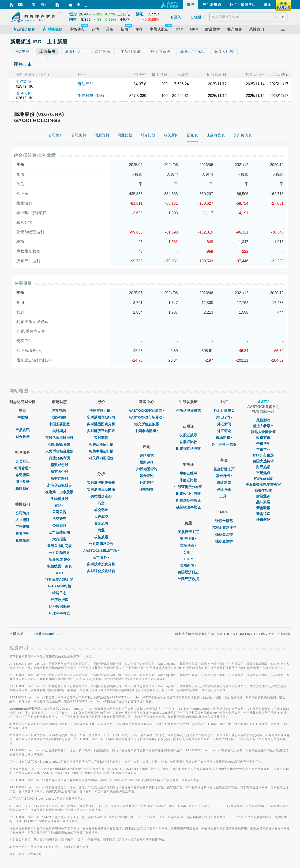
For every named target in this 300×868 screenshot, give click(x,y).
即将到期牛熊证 (188, 500)
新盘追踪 (263, 514)
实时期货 (59, 431)
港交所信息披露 (147, 424)
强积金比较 (224, 534)
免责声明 (22, 533)
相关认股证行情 (101, 444)
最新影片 (263, 420)
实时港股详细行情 (101, 417)
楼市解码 (263, 520)
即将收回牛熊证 (188, 494)
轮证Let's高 (263, 479)
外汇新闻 (224, 424)
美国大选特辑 (263, 461)
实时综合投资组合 (101, 571)
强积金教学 (224, 541)
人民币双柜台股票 (59, 451)
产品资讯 (22, 430)
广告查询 (22, 527)
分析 (188, 552)
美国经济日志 (188, 572)
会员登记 (22, 461)
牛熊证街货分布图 (188, 487)
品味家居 (263, 502)
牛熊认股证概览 (188, 410)
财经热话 (263, 467)
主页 (22, 410)
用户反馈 (22, 482)
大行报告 (59, 539)
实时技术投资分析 (101, 564)
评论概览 (146, 455)
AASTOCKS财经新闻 (146, 410)
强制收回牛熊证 (188, 507)
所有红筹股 (59, 478)
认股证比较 (188, 442)
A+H (59, 573)
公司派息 (59, 525)
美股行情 (188, 539)
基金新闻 (224, 483)
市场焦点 (263, 473)
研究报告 (146, 489)
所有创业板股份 (59, 485)
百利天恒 (24, 93)
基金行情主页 (224, 469)
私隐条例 (22, 540)
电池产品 (86, 84)
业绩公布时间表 (59, 546)
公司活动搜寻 (59, 553)
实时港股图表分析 (101, 424)
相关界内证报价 (101, 458)
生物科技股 (59, 499)
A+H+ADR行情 (59, 586)
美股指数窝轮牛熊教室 (263, 484)
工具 (224, 496)
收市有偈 (263, 438)
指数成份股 (59, 465)
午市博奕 (263, 443)
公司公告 (59, 512)
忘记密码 (22, 475)
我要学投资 (263, 490)
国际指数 (59, 417)
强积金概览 (224, 521)
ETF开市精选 (263, 455)
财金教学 (22, 437)
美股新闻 (188, 565)
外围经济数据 (188, 579)
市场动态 (188, 545)
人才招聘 (22, 520)
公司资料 (101, 557)
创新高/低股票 (59, 444)
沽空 (101, 503)
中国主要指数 (59, 424)
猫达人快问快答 (263, 432)
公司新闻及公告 (101, 544)
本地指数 (59, 410)
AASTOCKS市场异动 (101, 551)
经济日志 (59, 593)
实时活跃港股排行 (59, 438)
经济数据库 (59, 600)
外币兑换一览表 (224, 444)
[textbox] (248, 17)
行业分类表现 (59, 458)
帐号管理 (22, 468)
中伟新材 (24, 82)
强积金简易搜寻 (224, 528)
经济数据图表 (59, 606)
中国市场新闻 (146, 431)
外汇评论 (146, 483)
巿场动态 (224, 438)
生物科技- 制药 (91, 95)
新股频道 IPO (59, 559)
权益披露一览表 (59, 566)
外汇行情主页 (224, 410)
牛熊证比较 (188, 480)
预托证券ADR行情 (59, 579)
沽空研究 (59, 519)
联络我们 (22, 488)
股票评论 (146, 462)
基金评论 (146, 476)
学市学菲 (263, 449)
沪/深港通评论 (146, 469)
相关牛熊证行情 (101, 451)
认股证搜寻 (188, 435)
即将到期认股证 (188, 449)
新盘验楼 (263, 508)
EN (43, 5)
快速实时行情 (101, 410)
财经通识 (263, 496)
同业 (101, 530)
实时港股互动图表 (101, 431)
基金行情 (224, 476)
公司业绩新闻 (59, 532)
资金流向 (101, 523)
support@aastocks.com (45, 634)
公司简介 (22, 513)
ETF (59, 506)
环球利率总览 (59, 613)
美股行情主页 (188, 532)
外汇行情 (224, 417)
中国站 (23, 417)
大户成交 (101, 517)
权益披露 (101, 537)
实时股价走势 (101, 496)
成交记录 (101, 510)
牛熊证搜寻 (188, 473)
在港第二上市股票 (59, 492)
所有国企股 (59, 472)
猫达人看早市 (263, 426)
